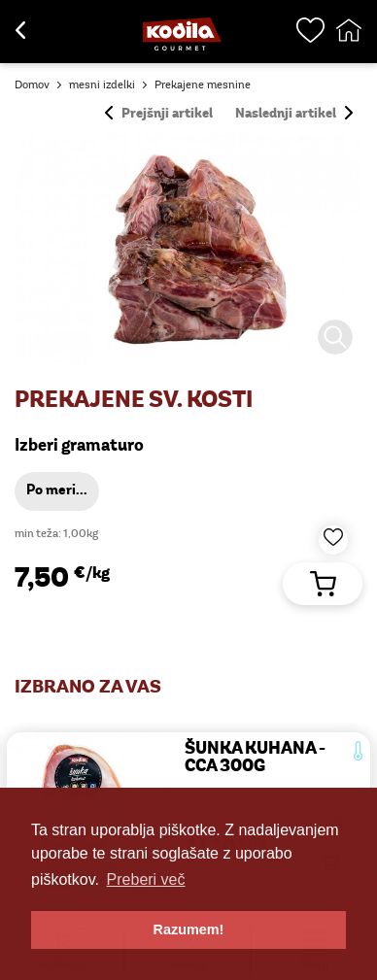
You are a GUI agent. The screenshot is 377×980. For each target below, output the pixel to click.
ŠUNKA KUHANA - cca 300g (255, 758)
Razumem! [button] (189, 929)
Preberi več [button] (146, 879)
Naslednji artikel (294, 114)
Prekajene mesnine (203, 85)
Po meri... (57, 491)
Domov (32, 85)
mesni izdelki (102, 85)
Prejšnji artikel (159, 114)
